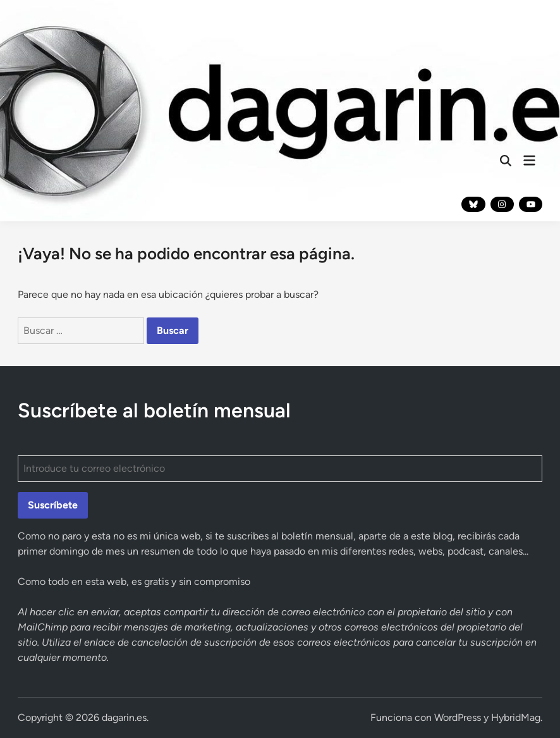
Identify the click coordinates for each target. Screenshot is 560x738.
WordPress (458, 717)
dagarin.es (124, 717)
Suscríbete (53, 505)
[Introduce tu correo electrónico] (280, 469)
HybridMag (516, 717)
